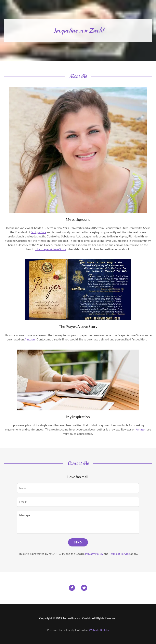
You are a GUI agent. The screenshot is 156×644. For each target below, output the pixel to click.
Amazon (30, 339)
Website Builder (99, 630)
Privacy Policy (94, 554)
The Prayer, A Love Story (51, 249)
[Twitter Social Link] (84, 588)
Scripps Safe (38, 232)
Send (78, 542)
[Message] (78, 522)
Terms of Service (119, 554)
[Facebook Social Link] (72, 588)
